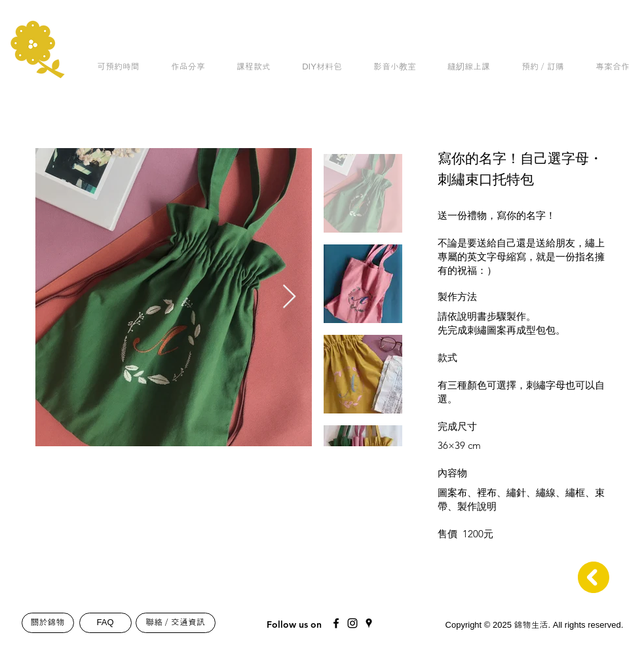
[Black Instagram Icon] (352, 623)
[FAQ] (105, 623)
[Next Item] (289, 297)
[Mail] (421, 620)
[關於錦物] (48, 623)
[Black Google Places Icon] (369, 623)
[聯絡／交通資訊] (176, 623)
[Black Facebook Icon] (336, 623)
